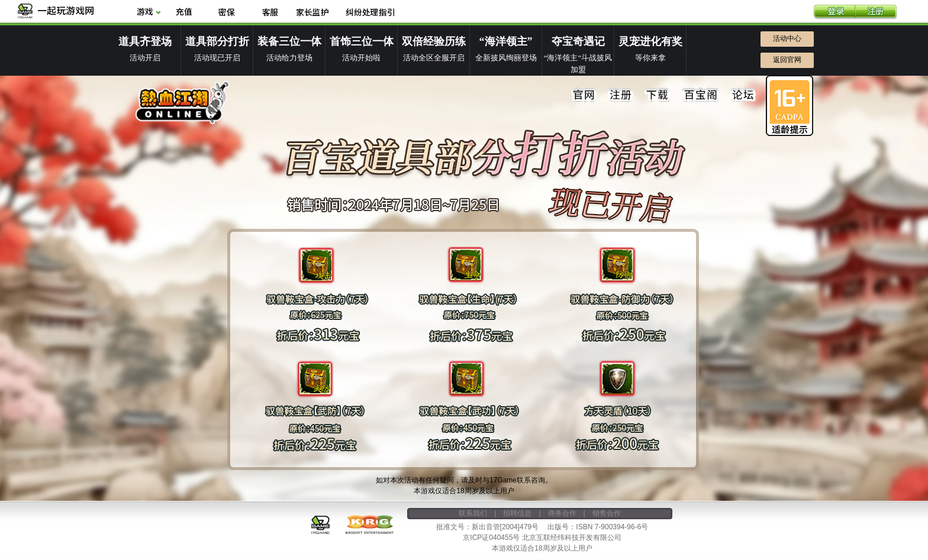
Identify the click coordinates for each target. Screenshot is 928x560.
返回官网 (787, 60)
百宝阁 (700, 95)
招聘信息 (517, 513)
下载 (658, 95)
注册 (876, 12)
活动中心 (787, 38)
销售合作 (607, 513)
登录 (834, 12)
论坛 (743, 95)
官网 (584, 95)
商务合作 (562, 513)
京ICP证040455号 (491, 538)
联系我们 (473, 513)
